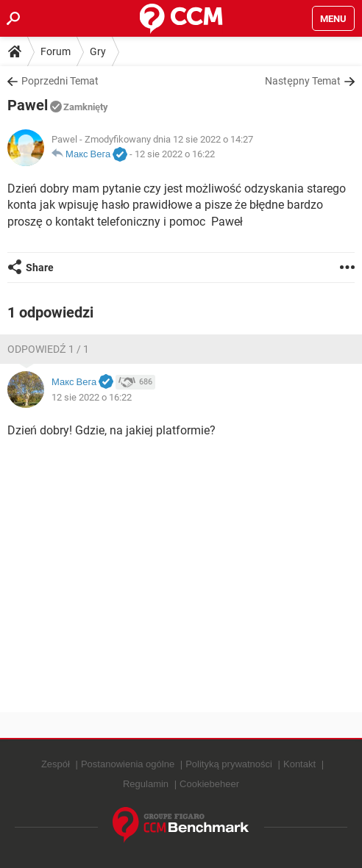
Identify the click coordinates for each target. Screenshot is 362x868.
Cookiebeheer (209, 784)
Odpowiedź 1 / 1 (48, 349)
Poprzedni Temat (60, 81)
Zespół (56, 764)
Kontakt (299, 764)
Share (40, 268)
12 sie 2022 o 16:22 (175, 154)
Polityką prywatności (229, 764)
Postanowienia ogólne (128, 764)
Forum (56, 51)
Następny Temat (303, 81)
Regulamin (146, 784)
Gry (98, 51)
